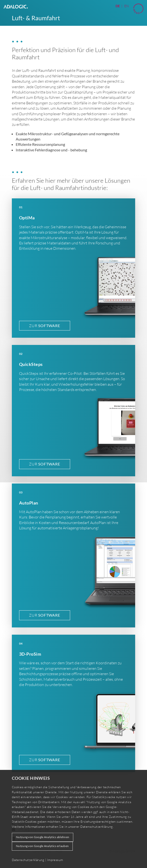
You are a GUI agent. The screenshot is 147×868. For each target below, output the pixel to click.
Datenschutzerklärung (96, 827)
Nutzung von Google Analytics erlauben (42, 846)
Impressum (55, 860)
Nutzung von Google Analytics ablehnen (43, 837)
